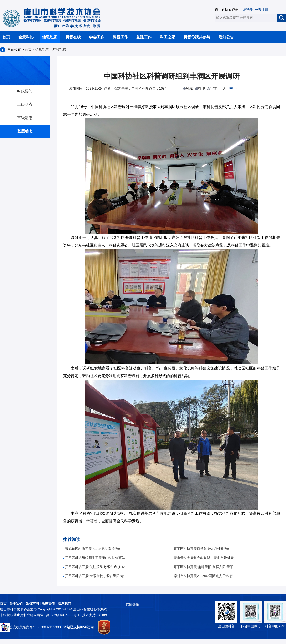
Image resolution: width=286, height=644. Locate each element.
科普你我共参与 (197, 37)
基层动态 (59, 50)
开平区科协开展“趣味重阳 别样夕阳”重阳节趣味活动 (205, 567)
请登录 (248, 10)
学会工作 (97, 37)
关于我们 (16, 604)
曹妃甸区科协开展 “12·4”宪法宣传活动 (92, 549)
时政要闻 (25, 91)
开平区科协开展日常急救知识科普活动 (201, 549)
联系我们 (64, 604)
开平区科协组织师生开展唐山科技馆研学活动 (97, 558)
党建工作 (144, 37)
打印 (202, 88)
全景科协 (26, 37)
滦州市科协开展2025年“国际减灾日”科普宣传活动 (205, 576)
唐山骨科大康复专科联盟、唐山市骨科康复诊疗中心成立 (205, 558)
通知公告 (226, 37)
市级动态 (25, 118)
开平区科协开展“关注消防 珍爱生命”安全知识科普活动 (97, 567)
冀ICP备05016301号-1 (63, 615)
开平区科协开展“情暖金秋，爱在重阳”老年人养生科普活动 (97, 576)
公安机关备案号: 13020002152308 (30, 627)
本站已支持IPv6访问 (79, 627)
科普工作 (120, 37)
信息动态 (50, 37)
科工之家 (168, 37)
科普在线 (73, 37)
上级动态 (25, 104)
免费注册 (261, 10)
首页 (6, 37)
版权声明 (32, 604)
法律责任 (48, 604)
